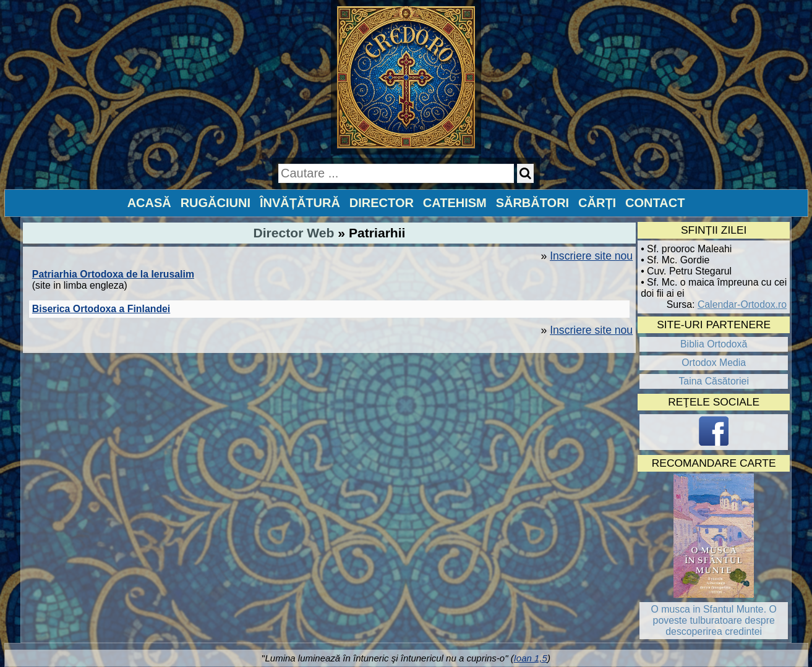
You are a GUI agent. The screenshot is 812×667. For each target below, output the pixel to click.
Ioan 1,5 (531, 658)
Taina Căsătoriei (714, 381)
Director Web (294, 233)
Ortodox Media (714, 363)
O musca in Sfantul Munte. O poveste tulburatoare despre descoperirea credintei (714, 620)
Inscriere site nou (591, 256)
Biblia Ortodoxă (714, 344)
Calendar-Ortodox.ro (742, 304)
